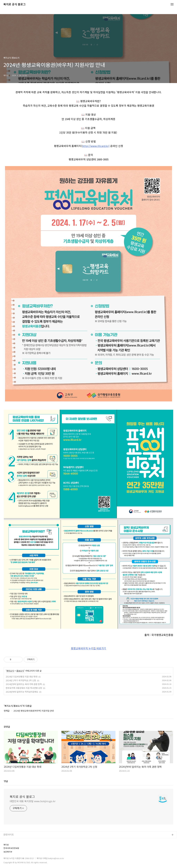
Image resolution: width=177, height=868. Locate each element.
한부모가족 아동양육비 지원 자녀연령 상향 (24, 688)
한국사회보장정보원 (11, 848)
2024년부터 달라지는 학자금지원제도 (22, 692)
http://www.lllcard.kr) (96, 146)
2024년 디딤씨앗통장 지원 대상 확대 (22, 676)
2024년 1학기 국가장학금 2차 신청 (21, 680)
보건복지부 (8, 852)
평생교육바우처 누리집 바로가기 (88, 648)
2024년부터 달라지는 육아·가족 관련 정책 (24, 684)
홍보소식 (20, 671)
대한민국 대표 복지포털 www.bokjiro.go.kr (33, 801)
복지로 (6, 845)
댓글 (6, 781)
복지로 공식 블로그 (15, 4)
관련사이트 (9, 834)
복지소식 (10, 671)
